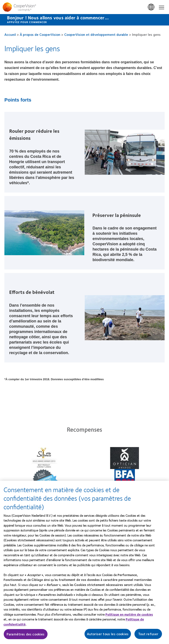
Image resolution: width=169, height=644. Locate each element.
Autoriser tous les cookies (108, 636)
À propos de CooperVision (40, 34)
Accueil (10, 34)
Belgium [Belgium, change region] (151, 7)
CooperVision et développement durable (96, 34)
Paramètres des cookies (26, 636)
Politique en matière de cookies (129, 617)
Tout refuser (148, 636)
